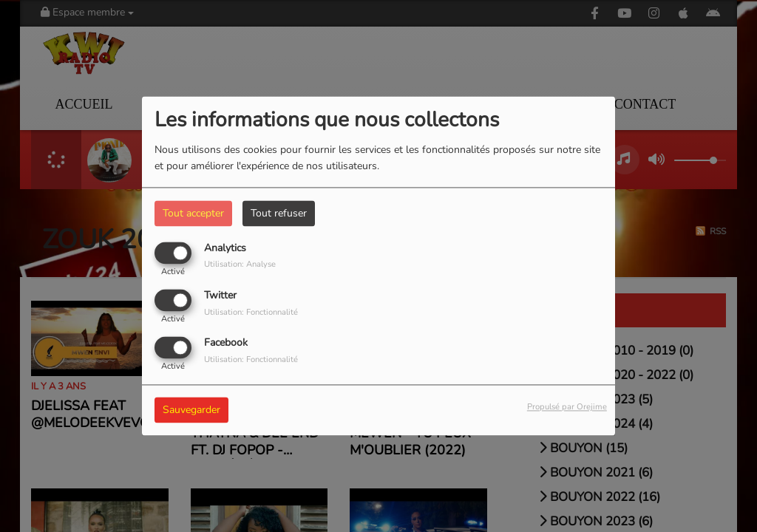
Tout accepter (193, 213)
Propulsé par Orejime (567, 407)
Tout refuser (279, 213)
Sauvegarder (191, 410)
